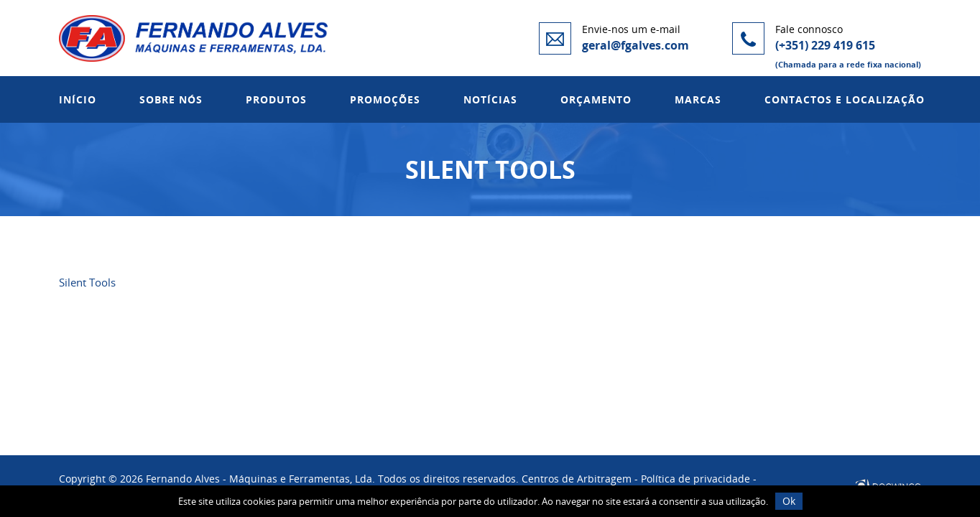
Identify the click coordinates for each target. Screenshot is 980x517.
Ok (789, 501)
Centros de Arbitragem (577, 479)
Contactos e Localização (845, 99)
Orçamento (596, 99)
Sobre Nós (171, 99)
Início (78, 99)
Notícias (490, 99)
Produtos (276, 99)
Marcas (698, 99)
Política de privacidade (695, 479)
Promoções (385, 99)
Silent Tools (87, 282)
